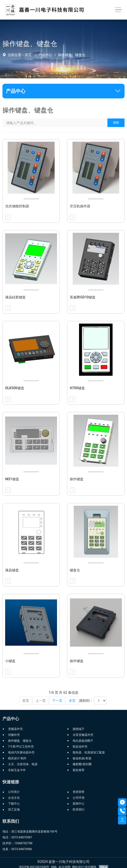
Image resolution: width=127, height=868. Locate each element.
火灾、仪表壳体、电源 (23, 764)
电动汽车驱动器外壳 (21, 752)
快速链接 (11, 782)
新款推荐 (79, 770)
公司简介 (14, 792)
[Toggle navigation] (118, 10)
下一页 (57, 701)
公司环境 (79, 798)
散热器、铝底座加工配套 (89, 752)
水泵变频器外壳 (83, 735)
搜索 (116, 123)
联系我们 (79, 809)
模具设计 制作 (17, 758)
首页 (28, 55)
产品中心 (45, 55)
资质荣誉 (79, 792)
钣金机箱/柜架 (82, 758)
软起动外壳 (80, 747)
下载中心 (14, 804)
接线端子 (79, 729)
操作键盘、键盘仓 (72, 55)
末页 (72, 701)
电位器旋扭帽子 (83, 741)
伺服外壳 (14, 735)
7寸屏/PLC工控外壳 (21, 747)
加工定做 (14, 809)
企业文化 (14, 798)
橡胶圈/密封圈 (82, 764)
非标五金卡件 (17, 770)
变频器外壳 (15, 729)
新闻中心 (79, 804)
